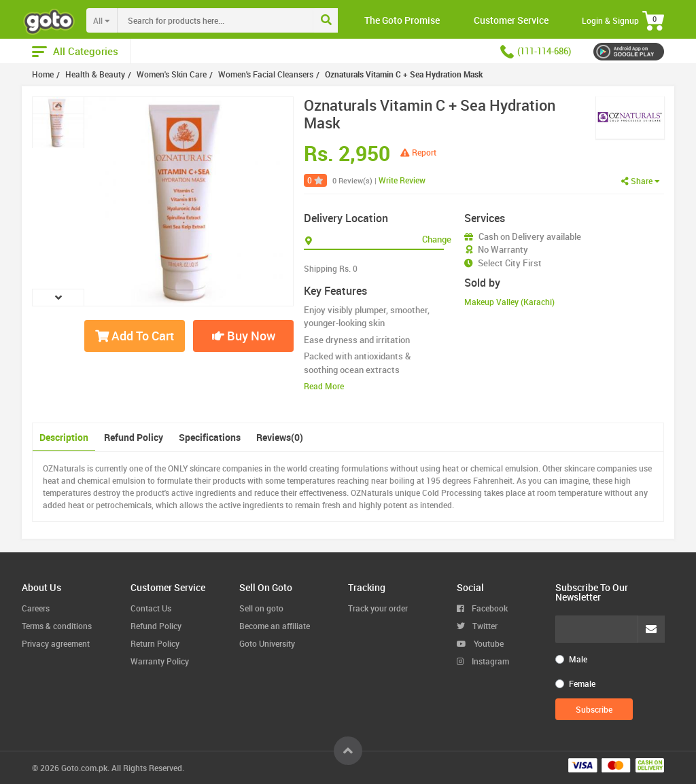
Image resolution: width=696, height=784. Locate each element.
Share (641, 181)
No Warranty (503, 249)
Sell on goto (261, 608)
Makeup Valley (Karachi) (509, 302)
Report (418, 152)
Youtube (480, 643)
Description (64, 437)
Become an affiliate (275, 626)
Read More (324, 386)
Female (582, 683)
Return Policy (155, 643)
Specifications (210, 437)
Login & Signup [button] (610, 20)
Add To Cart (135, 336)
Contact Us (151, 608)
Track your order (378, 608)
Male (578, 659)
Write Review (402, 180)
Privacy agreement (56, 643)
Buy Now (244, 336)
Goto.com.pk (84, 768)
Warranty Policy (160, 661)
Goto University (267, 643)
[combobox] (243, 20)
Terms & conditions (57, 626)
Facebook (482, 608)
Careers (36, 608)
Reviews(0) (280, 437)
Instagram (483, 661)
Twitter (477, 626)
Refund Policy (134, 437)
